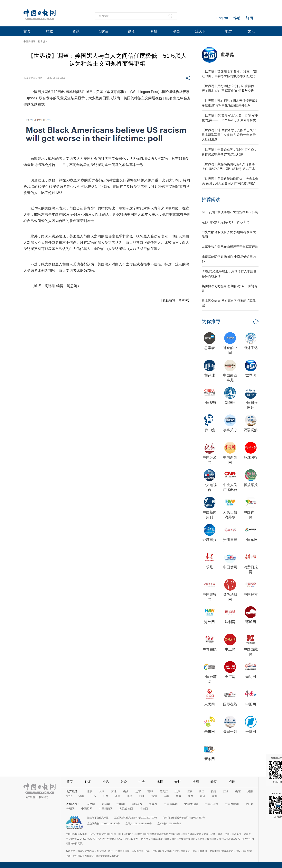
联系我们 (43, 797)
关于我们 (30, 797)
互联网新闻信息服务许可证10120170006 (136, 818)
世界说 (42, 42)
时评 (88, 782)
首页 (27, 31)
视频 (131, 31)
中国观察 (210, 403)
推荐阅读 (211, 199)
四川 (142, 796)
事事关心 (230, 430)
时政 (50, 31)
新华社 (230, 403)
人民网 (210, 704)
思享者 (210, 348)
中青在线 (210, 649)
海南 (118, 796)
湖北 (69, 796)
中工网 (230, 649)
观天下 (200, 31)
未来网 (210, 732)
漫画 (176, 31)
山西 (126, 791)
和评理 (210, 375)
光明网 (251, 677)
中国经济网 (191, 804)
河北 (114, 791)
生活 (142, 782)
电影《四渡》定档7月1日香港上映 (225, 222)
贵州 (154, 796)
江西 (226, 791)
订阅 (249, 18)
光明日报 (230, 540)
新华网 (210, 759)
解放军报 (251, 485)
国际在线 (230, 704)
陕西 (191, 796)
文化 (251, 31)
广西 (106, 796)
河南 (250, 791)
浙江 (202, 791)
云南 (166, 796)
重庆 (130, 796)
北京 (89, 791)
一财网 (251, 732)
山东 (238, 791)
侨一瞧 (210, 430)
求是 (210, 567)
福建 (214, 791)
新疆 (203, 796)
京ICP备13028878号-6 (169, 824)
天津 (102, 791)
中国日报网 (29, 42)
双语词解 (251, 430)
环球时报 (251, 457)
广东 (93, 796)
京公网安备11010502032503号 (103, 824)
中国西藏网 (232, 804)
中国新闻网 (106, 809)
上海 (177, 791)
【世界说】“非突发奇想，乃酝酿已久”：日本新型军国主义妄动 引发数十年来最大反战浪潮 (229, 135)
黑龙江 (164, 791)
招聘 (232, 782)
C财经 (103, 31)
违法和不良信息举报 (98, 818)
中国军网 (251, 540)
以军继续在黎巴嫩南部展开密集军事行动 (230, 247)
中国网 (251, 704)
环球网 (251, 622)
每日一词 (230, 732)
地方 (229, 31)
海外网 (210, 622)
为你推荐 (211, 321)
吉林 (150, 791)
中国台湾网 (211, 804)
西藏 (178, 796)
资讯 (76, 31)
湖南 (81, 796)
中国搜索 (251, 595)
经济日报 (210, 540)
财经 (124, 782)
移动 (237, 18)
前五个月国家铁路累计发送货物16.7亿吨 (230, 212)
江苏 (189, 791)
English (222, 18)
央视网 (153, 804)
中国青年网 (171, 804)
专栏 (154, 31)
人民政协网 (126, 809)
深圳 (215, 796)
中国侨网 (230, 567)
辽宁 (138, 791)
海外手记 (251, 348)
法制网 (230, 622)
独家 (214, 782)
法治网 (144, 809)
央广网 (230, 677)
